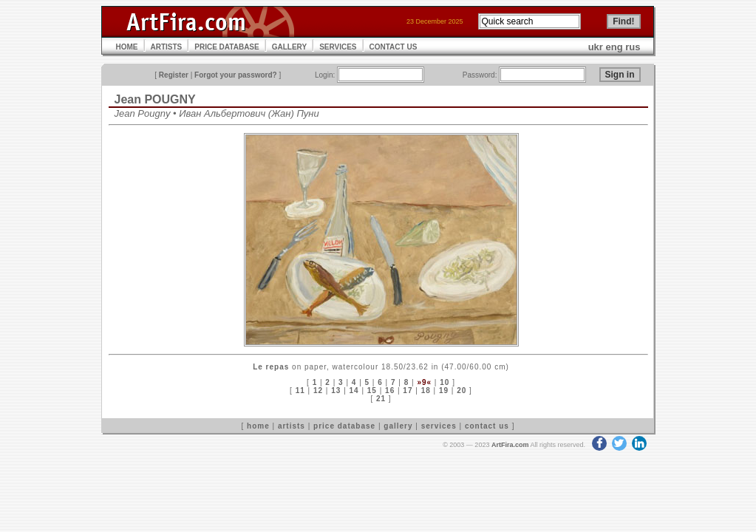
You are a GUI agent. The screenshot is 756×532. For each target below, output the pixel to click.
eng (614, 47)
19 (444, 391)
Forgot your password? (236, 75)
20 (462, 391)
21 (381, 399)
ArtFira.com (510, 445)
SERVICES (338, 47)
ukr (596, 47)
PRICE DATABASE (227, 47)
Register (174, 75)
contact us (487, 426)
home (258, 426)
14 (354, 391)
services (439, 426)
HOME (127, 47)
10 (445, 382)
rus (633, 47)
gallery (398, 426)
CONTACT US (394, 47)
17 (408, 391)
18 (426, 391)
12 (318, 391)
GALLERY (289, 47)
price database (344, 426)
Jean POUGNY (155, 99)
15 (372, 391)
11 (300, 391)
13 (336, 391)
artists (292, 426)
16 (390, 391)
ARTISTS (167, 47)
